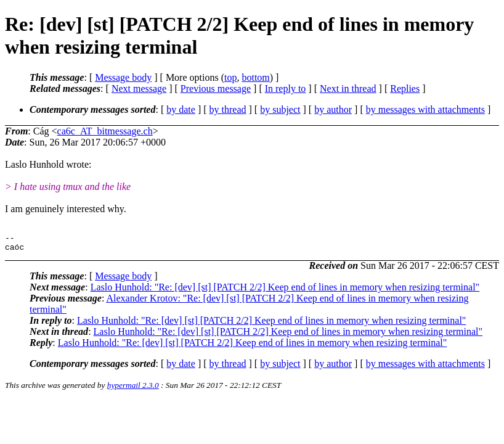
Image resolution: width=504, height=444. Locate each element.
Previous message (216, 88)
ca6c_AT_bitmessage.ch (105, 131)
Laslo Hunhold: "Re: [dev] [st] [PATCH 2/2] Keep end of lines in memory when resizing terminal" (285, 291)
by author (333, 109)
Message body (123, 77)
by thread (228, 109)
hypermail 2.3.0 (133, 389)
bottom (255, 77)
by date (181, 109)
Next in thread (348, 88)
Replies (405, 88)
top (230, 77)
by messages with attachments (425, 109)
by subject (280, 109)
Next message (139, 88)
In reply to (286, 88)
